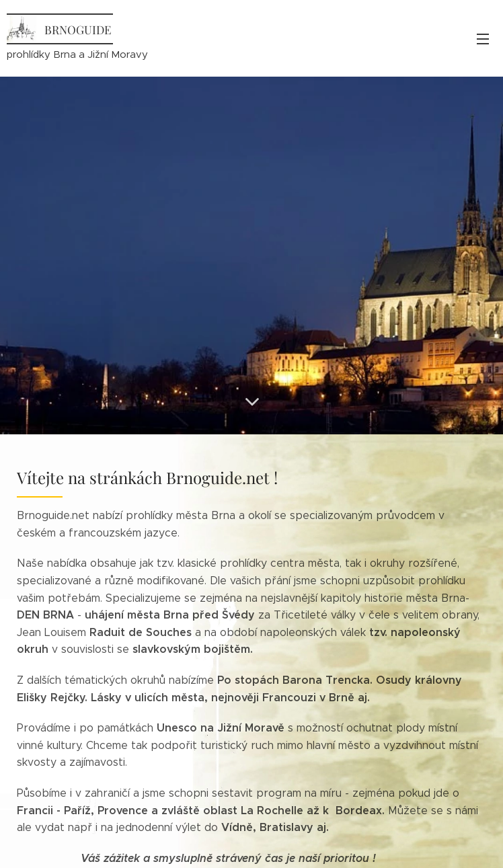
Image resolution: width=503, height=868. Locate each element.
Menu (483, 39)
